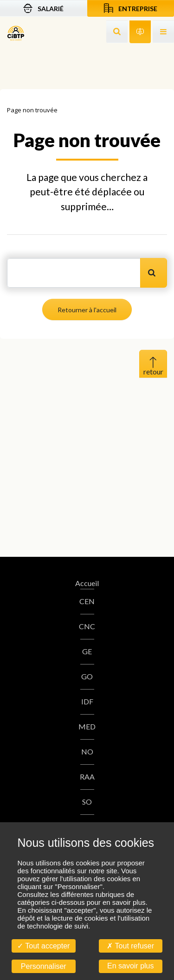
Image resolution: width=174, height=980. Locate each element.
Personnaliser (44, 966)
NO (87, 751)
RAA (87, 777)
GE (87, 651)
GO (87, 676)
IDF (87, 701)
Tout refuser (130, 946)
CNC (87, 626)
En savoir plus (131, 966)
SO (87, 802)
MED (87, 726)
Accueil (87, 583)
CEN (87, 601)
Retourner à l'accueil (87, 310)
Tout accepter (43, 946)
